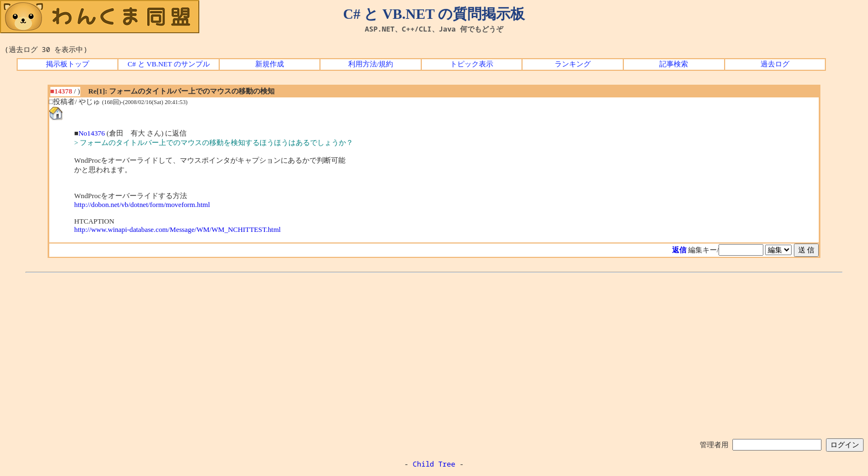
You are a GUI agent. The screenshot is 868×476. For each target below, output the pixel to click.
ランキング (573, 64)
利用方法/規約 (371, 64)
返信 (679, 250)
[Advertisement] (434, 354)
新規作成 (270, 64)
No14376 (92, 133)
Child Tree (434, 464)
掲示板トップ (68, 64)
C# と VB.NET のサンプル (169, 64)
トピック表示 (472, 64)
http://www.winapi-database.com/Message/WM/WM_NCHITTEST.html (177, 230)
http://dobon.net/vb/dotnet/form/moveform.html (142, 205)
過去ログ (775, 64)
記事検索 (674, 64)
